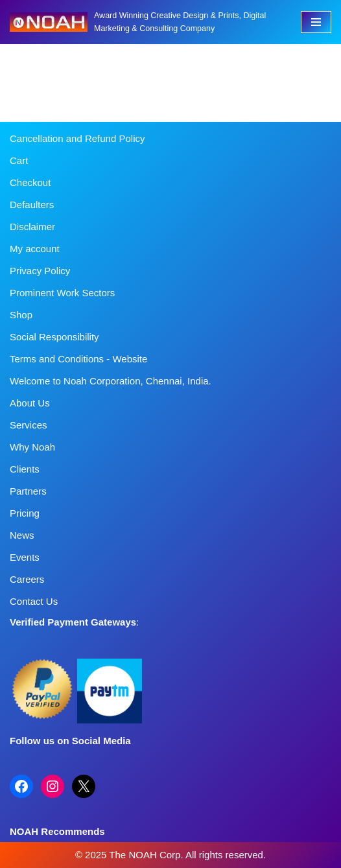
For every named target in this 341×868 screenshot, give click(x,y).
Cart (19, 160)
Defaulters (32, 205)
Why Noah (32, 447)
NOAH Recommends (57, 831)
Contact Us (34, 601)
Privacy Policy (40, 271)
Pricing (25, 513)
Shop (21, 315)
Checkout (30, 182)
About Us (30, 403)
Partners (28, 491)
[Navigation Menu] (316, 22)
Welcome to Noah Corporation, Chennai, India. (111, 381)
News (22, 535)
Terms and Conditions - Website (78, 359)
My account (35, 249)
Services (29, 425)
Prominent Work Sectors (62, 293)
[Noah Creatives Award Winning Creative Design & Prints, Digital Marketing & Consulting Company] (146, 22)
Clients (25, 469)
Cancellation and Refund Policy (77, 138)
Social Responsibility (54, 337)
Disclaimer (32, 227)
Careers (27, 579)
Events (25, 557)
